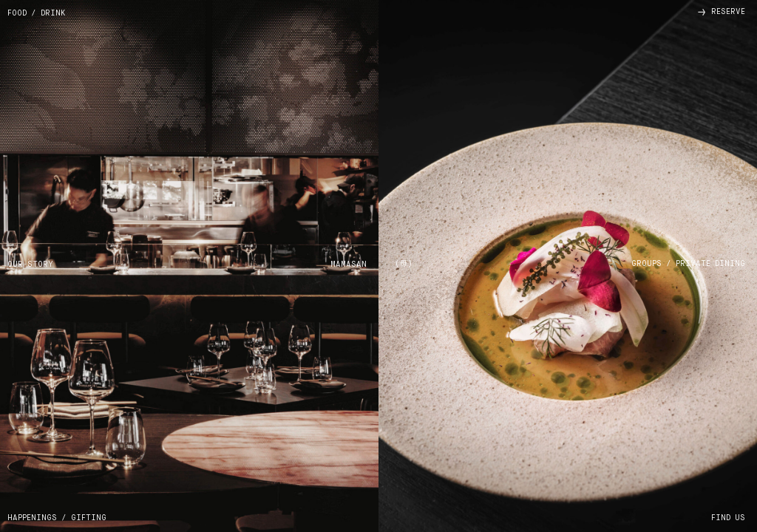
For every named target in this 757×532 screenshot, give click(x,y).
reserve (722, 12)
